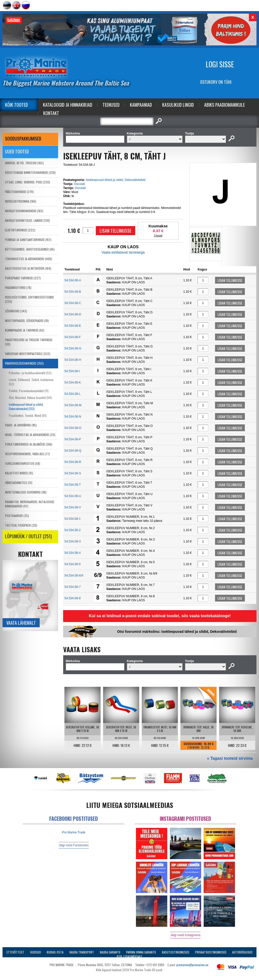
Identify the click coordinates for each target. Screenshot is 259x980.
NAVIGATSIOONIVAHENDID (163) (24, 211)
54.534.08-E (73, 326)
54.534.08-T (73, 485)
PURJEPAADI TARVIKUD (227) (23, 278)
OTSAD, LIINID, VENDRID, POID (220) (28, 182)
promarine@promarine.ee (192, 965)
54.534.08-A (73, 280)
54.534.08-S (73, 473)
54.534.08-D (73, 314)
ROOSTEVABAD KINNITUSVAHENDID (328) (30, 172)
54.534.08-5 (73, 564)
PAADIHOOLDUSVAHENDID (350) (24, 363)
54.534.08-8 (73, 598)
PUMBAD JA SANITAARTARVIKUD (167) (28, 240)
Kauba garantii (110, 952)
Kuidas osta (55, 952)
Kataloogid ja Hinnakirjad (68, 105)
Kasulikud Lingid (178, 105)
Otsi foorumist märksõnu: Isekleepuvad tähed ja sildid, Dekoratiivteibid (177, 632)
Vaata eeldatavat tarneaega (123, 252)
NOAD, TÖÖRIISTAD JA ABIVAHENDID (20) (30, 435)
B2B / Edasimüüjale (129, 956)
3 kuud (158, 235)
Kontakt (51, 113)
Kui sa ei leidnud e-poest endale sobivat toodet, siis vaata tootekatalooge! (160, 616)
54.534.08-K (73, 383)
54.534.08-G (73, 348)
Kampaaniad (141, 105)
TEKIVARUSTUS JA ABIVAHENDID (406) (29, 259)
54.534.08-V (73, 507)
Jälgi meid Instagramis (185, 935)
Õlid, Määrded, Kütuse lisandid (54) (30, 398)
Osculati (79, 184)
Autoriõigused (242, 952)
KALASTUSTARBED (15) (19, 473)
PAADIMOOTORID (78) (18, 288)
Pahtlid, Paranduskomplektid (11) (29, 391)
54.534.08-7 (73, 587)
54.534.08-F (73, 337)
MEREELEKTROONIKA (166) (21, 201)
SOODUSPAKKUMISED (23, 139)
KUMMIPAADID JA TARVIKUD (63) (25, 330)
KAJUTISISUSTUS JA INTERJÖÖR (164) (28, 268)
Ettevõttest (15, 952)
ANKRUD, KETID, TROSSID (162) (24, 163)
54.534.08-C (73, 303)
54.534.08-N (73, 417)
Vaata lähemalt (21, 623)
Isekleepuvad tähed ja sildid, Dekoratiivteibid (115, 180)
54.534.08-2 (73, 530)
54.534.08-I (72, 371)
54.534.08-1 (73, 519)
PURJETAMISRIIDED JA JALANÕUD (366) (29, 444)
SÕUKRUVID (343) (16, 311)
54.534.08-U (73, 496)
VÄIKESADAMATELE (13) (19, 483)
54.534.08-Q (73, 451)
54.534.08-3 (73, 541)
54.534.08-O (73, 428)
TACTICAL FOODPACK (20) (21, 525)
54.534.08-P (73, 439)
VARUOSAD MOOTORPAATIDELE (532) (28, 354)
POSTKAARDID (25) (17, 516)
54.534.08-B (73, 292)
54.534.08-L (73, 394)
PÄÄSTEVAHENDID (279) (19, 192)
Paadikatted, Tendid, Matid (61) (28, 415)
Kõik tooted (16, 105)
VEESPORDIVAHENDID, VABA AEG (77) (27, 454)
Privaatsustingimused (211, 952)
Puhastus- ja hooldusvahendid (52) (30, 373)
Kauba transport (82, 952)
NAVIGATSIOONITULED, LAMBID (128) (27, 220)
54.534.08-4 (73, 553)
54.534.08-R (73, 462)
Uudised (36, 952)
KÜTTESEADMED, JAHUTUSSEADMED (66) (30, 249)
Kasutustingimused (176, 952)
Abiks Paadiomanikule (225, 105)
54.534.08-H (73, 360)
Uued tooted (17, 151)
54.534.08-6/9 (74, 576)
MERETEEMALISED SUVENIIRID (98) (26, 492)
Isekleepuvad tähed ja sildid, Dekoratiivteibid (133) (26, 406)
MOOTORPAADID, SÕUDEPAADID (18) (27, 321)
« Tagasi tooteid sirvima (230, 758)
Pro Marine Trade (74, 832)
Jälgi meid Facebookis (74, 845)
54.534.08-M (73, 405)
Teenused (111, 105)
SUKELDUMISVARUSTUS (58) (23, 463)
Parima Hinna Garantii (141, 952)
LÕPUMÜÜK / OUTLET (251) (28, 536)
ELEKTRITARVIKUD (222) (20, 230)
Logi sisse (220, 64)
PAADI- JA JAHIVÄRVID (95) (21, 425)
